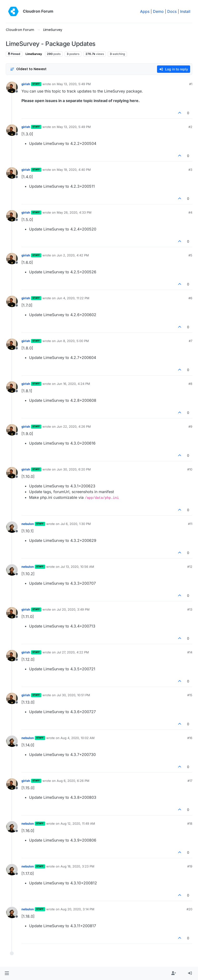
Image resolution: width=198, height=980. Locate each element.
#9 (190, 426)
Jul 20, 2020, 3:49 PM (73, 609)
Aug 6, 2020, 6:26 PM (73, 781)
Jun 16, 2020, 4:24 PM (73, 384)
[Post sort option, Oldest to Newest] (28, 69)
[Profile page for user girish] (12, 87)
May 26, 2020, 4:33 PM (74, 212)
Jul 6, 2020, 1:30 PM (76, 524)
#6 (190, 298)
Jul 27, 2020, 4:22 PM (73, 652)
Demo (158, 11)
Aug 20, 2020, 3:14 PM (77, 909)
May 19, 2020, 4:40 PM (74, 170)
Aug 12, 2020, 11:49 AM (78, 823)
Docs (172, 11)
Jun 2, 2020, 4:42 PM (73, 255)
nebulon (28, 524)
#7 (190, 341)
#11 (190, 524)
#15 (190, 695)
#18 (190, 823)
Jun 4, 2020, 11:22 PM (73, 298)
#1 (191, 84)
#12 (190, 567)
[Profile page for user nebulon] (12, 527)
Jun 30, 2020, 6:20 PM (74, 469)
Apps (145, 11)
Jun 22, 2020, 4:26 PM (74, 426)
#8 (190, 384)
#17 (190, 781)
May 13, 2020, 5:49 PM (74, 84)
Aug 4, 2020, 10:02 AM (78, 738)
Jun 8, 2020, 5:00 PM (73, 341)
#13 (190, 609)
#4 (190, 212)
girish (26, 84)
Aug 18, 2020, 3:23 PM (77, 866)
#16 (190, 738)
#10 (190, 469)
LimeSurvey (34, 54)
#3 (190, 170)
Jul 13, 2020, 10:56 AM (77, 567)
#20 (189, 909)
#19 (190, 866)
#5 (190, 255)
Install (185, 11)
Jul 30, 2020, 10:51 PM (73, 695)
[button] (7, 973)
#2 (190, 127)
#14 (190, 652)
